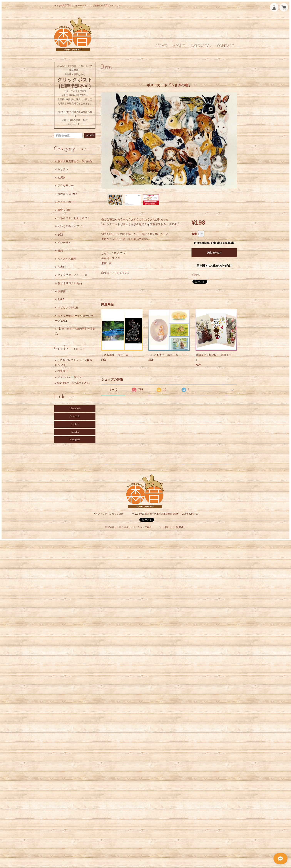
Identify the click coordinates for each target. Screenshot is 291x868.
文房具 (62, 177)
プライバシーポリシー (71, 377)
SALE (61, 299)
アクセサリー (66, 185)
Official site (75, 409)
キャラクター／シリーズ (72, 275)
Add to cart (214, 253)
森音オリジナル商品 (70, 283)
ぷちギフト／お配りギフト (74, 218)
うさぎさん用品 (67, 259)
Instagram (75, 440)
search (90, 135)
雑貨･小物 (64, 210)
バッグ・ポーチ (67, 202)
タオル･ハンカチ (68, 194)
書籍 (60, 251)
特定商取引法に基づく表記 (73, 383)
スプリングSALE (68, 308)
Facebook (75, 416)
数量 (194, 234)
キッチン (63, 169)
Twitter (75, 424)
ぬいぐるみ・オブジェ (71, 226)
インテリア (64, 243)
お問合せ (63, 371)
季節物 (62, 291)
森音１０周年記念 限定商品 (75, 161)
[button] (201, 46)
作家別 (62, 267)
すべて (113, 389)
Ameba (75, 432)
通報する (196, 275)
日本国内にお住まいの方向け (214, 265)
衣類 (60, 234)
